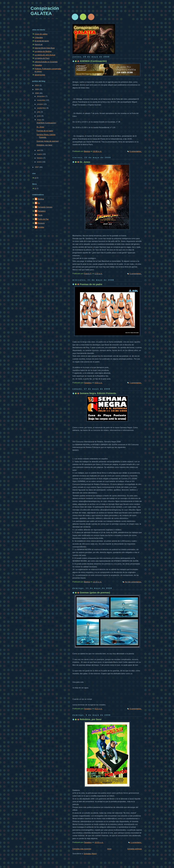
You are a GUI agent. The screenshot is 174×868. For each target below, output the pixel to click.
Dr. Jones (85, 162)
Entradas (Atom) (90, 854)
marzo (40, 154)
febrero (40, 158)
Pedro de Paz (43, 219)
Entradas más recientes (82, 849)
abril (39, 150)
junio (39, 116)
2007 (37, 167)
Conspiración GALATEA (45, 11)
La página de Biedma (43, 51)
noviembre (42, 100)
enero (40, 162)
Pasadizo (38, 65)
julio (39, 112)
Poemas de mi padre (91, 284)
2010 (37, 85)
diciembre (41, 96)
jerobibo (41, 227)
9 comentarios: (136, 709)
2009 (37, 89)
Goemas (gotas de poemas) (95, 593)
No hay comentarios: (133, 582)
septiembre (42, 108)
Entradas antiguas (135, 849)
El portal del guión (42, 41)
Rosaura (41, 223)
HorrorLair (39, 44)
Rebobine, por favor (91, 719)
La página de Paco (42, 58)
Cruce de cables (41, 34)
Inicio (109, 849)
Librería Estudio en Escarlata (46, 62)
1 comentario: (136, 842)
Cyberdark (39, 37)
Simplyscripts (40, 75)
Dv (39, 203)
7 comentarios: (136, 383)
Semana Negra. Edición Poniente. (98, 393)
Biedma (41, 199)
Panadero (42, 211)
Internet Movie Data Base (45, 48)
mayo (40, 120)
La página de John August (45, 55)
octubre (40, 104)
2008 (37, 93)
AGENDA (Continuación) (93, 61)
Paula (40, 215)
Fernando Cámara (45, 207)
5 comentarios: (136, 151)
